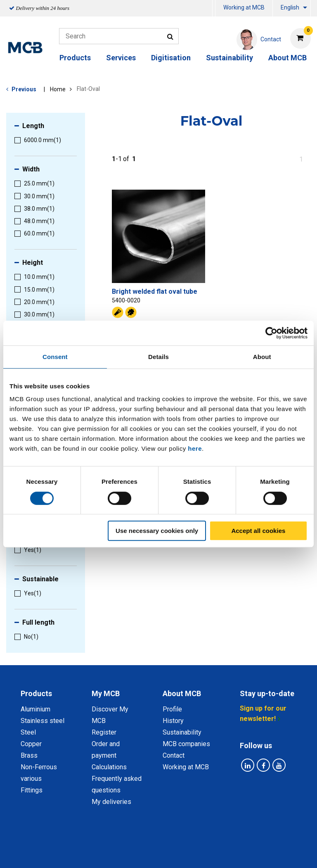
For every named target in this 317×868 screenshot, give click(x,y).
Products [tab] (36, 693)
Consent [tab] (55, 357)
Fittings (32, 790)
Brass (29, 755)
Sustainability (229, 58)
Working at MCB (244, 7)
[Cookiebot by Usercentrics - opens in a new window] (271, 333)
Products (75, 58)
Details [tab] (158, 357)
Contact (174, 755)
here (195, 448)
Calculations (109, 767)
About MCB (287, 58)
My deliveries (111, 802)
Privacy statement (97, 843)
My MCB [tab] (106, 693)
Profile (172, 709)
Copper (31, 744)
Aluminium (35, 709)
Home (58, 89)
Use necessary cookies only (157, 531)
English (290, 7)
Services (121, 58)
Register (104, 732)
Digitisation (171, 58)
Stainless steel (43, 721)
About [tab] (262, 357)
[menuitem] (214, 8)
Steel (28, 732)
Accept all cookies (258, 531)
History (173, 721)
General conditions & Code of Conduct (189, 843)
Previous (24, 89)
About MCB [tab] (182, 693)
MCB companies (186, 744)
